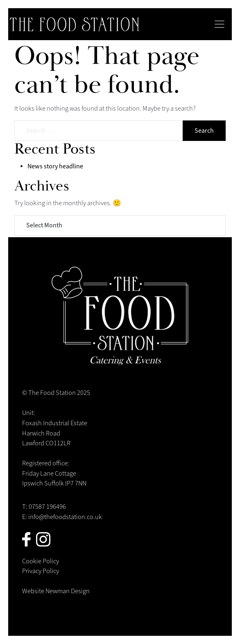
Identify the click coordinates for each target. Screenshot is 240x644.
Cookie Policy (41, 561)
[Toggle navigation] (220, 24)
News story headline (55, 166)
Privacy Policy (41, 571)
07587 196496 (47, 507)
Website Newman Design (56, 591)
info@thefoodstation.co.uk (65, 517)
